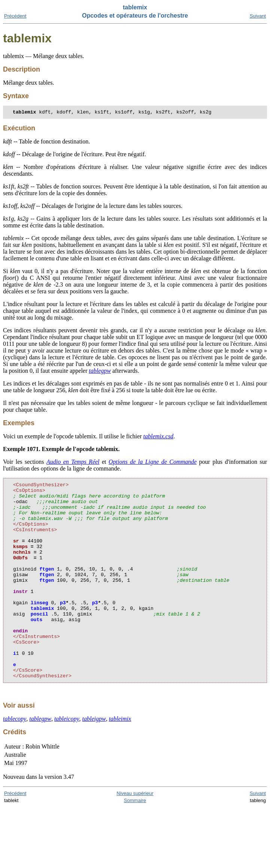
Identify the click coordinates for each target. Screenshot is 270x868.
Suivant (258, 16)
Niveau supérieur (135, 834)
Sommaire (135, 841)
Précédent (15, 16)
